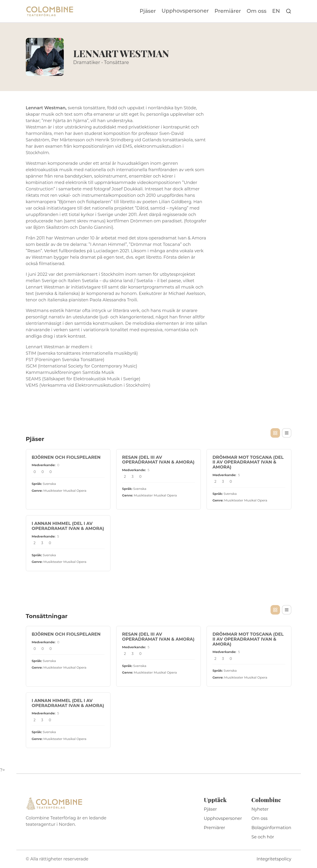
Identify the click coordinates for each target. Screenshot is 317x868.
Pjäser (148, 11)
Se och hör (263, 837)
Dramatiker (87, 62)
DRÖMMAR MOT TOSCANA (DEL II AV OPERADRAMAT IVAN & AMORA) (248, 462)
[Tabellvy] (287, 433)
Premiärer (228, 11)
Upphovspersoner (185, 11)
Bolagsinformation (271, 828)
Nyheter (260, 809)
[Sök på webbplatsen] (289, 11)
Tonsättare (117, 62)
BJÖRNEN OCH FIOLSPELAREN (66, 457)
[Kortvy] (275, 433)
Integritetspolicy (274, 859)
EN (276, 11)
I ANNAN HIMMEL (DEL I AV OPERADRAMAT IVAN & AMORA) (68, 526)
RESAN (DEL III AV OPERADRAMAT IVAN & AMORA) (158, 460)
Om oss (257, 11)
